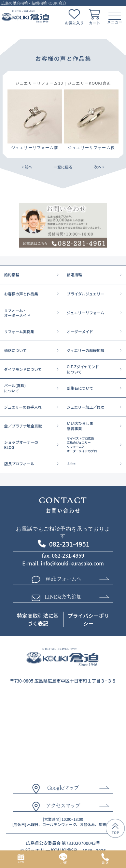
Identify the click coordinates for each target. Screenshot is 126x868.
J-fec (71, 464)
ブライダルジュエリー (85, 294)
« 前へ (27, 167)
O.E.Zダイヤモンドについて (83, 369)
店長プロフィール (19, 464)
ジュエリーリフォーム (85, 313)
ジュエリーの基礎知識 (85, 350)
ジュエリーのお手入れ (23, 407)
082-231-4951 (69, 544)
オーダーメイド (80, 332)
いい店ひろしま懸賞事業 (80, 426)
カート (95, 23)
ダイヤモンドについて (23, 369)
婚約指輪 (12, 275)
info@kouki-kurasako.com (72, 563)
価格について (15, 350)
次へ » (99, 167)
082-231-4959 (68, 555)
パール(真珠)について (15, 388)
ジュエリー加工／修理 (85, 407)
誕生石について (80, 388)
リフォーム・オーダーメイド (17, 313)
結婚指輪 (74, 275)
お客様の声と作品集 (21, 294)
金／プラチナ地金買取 (23, 426)
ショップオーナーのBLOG (21, 445)
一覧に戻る (63, 167)
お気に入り (74, 23)
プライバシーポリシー (89, 619)
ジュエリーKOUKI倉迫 (51, 850)
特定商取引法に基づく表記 (38, 619)
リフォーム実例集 (19, 332)
